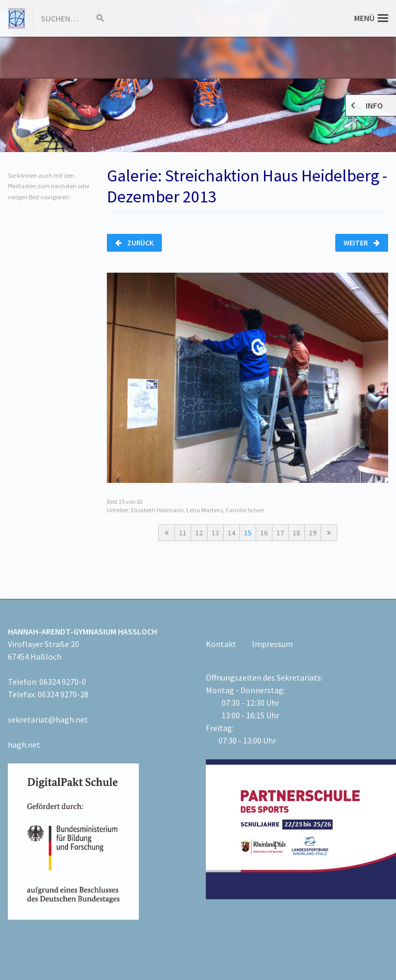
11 (183, 533)
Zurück (134, 243)
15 (248, 533)
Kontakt (221, 644)
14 (232, 533)
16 (264, 533)
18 (296, 533)
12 (199, 533)
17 (280, 533)
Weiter (362, 243)
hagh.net (24, 745)
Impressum (272, 644)
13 (215, 533)
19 (313, 533)
